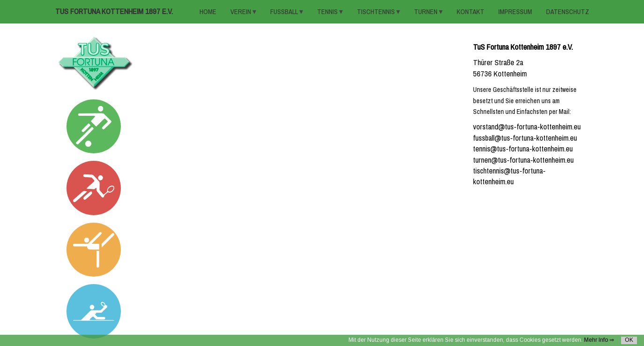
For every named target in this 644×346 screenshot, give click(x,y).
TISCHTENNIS (377, 12)
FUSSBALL (285, 12)
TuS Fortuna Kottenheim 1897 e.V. (114, 11)
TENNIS (328, 12)
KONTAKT (470, 12)
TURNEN (426, 12)
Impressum (515, 12)
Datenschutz (568, 12)
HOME (208, 12)
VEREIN (241, 12)
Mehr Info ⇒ (599, 340)
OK (629, 340)
